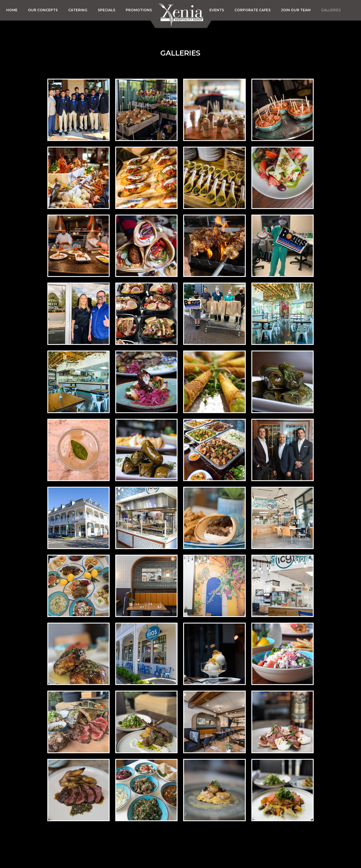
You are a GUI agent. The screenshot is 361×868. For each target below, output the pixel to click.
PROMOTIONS (139, 10)
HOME (12, 10)
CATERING (78, 10)
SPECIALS (107, 10)
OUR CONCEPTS (43, 10)
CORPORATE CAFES (253, 10)
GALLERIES (331, 10)
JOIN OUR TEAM (296, 10)
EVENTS (217, 10)
